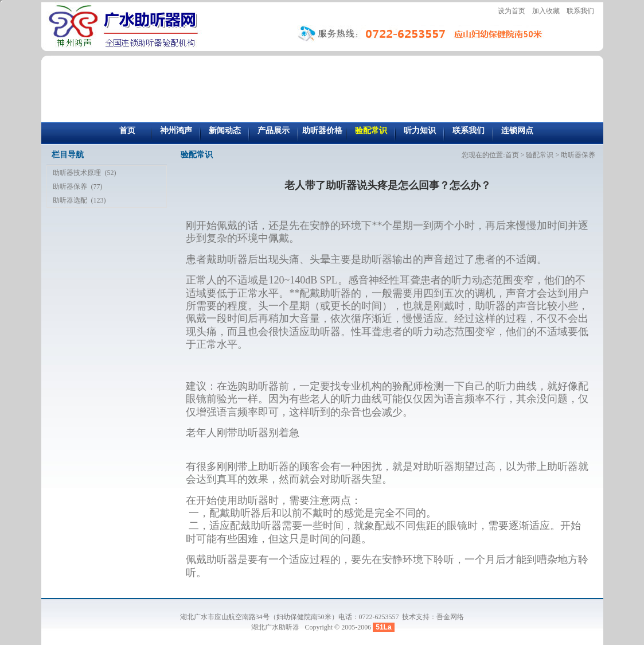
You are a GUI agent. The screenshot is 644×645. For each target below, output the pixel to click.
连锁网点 (517, 131)
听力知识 (420, 131)
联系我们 (580, 11)
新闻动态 (225, 131)
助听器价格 (322, 131)
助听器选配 (70, 200)
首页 (127, 131)
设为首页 (512, 11)
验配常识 (371, 131)
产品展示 (274, 131)
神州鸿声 (176, 131)
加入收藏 (546, 11)
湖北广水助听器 (276, 627)
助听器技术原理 (77, 173)
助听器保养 (70, 186)
